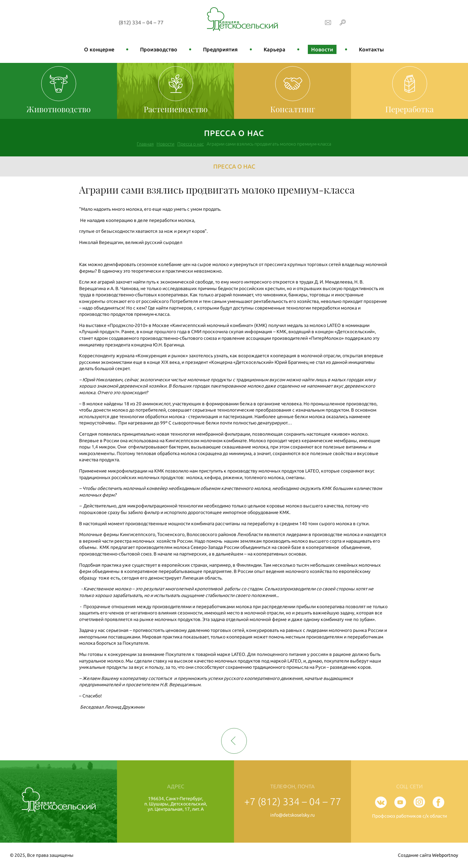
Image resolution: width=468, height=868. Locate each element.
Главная (145, 144)
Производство (159, 49)
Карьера (275, 49)
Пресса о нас (190, 144)
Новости (322, 49)
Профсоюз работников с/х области (409, 816)
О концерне (99, 49)
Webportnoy (445, 855)
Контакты (371, 49)
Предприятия (220, 49)
